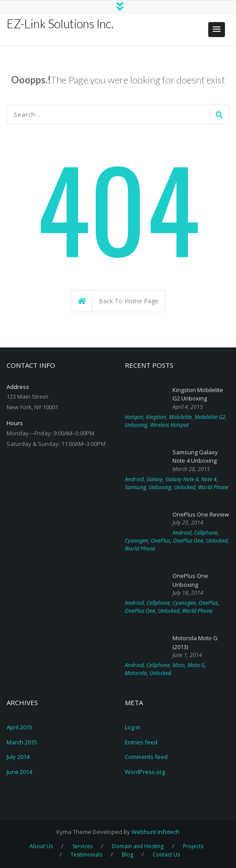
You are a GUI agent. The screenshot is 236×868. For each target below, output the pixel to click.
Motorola (136, 673)
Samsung (135, 487)
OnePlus (161, 541)
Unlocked (185, 487)
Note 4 (209, 479)
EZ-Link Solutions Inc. (60, 24)
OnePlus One (188, 541)
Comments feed (146, 757)
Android (134, 479)
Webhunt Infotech (155, 832)
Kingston (156, 417)
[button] (217, 30)
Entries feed (141, 742)
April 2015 (19, 727)
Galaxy (155, 479)
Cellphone (206, 533)
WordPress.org (145, 772)
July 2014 (18, 757)
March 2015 (22, 742)
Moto (179, 665)
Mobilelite (180, 417)
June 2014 (19, 772)
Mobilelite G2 (210, 417)
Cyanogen (137, 541)
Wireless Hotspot (169, 425)
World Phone (213, 487)
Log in (133, 727)
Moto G (196, 665)
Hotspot (134, 417)
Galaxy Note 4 (182, 479)
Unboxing (136, 425)
